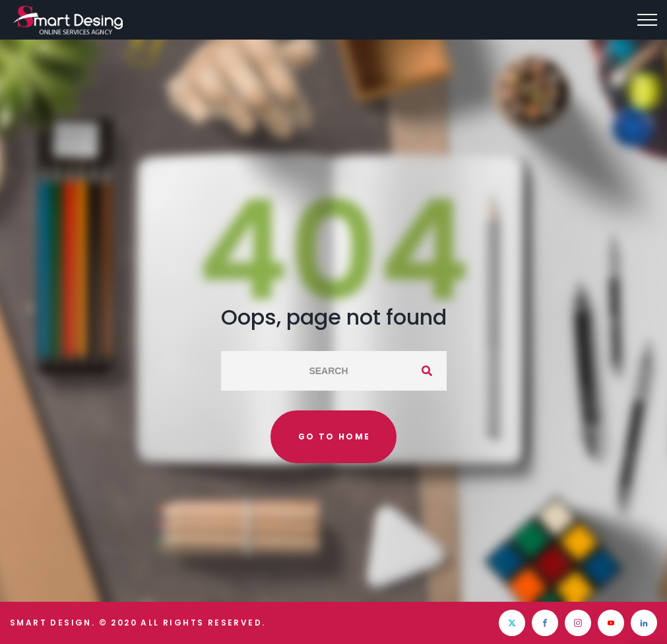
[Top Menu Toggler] (647, 20)
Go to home (334, 436)
